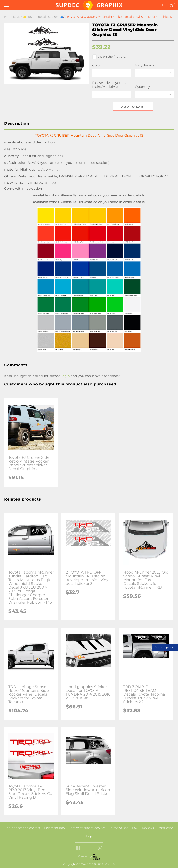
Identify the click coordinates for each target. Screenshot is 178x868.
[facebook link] (78, 848)
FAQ (135, 828)
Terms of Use (119, 828)
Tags (89, 836)
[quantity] (154, 94)
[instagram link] (100, 848)
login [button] (66, 376)
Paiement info (55, 828)
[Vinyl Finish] (154, 73)
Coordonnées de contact (23, 828)
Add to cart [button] (133, 107)
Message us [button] (164, 647)
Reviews (148, 828)
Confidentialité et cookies (87, 828)
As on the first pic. (109, 57)
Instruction (166, 828)
